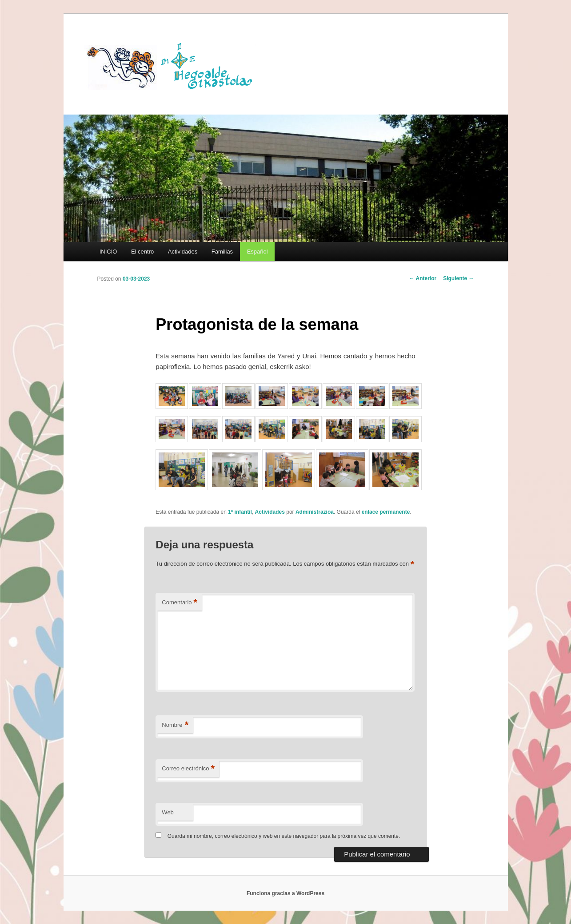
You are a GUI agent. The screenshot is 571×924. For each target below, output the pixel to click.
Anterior (423, 278)
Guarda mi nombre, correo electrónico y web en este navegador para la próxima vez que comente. (284, 836)
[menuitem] (257, 252)
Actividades (183, 252)
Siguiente (458, 278)
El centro (142, 252)
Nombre (175, 725)
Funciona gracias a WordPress (285, 893)
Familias (222, 252)
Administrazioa (315, 512)
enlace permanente (386, 512)
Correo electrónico (188, 769)
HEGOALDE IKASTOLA (173, 65)
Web (168, 812)
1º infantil (240, 512)
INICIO (108, 252)
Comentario (180, 603)
